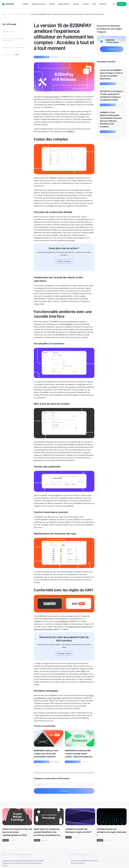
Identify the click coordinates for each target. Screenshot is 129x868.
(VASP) (83, 671)
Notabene (64, 621)
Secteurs (86, 4)
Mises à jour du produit (42, 57)
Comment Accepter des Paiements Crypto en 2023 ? (79, 831)
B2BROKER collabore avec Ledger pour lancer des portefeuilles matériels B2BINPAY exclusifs (46, 754)
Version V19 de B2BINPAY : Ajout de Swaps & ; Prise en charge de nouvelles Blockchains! (111, 74)
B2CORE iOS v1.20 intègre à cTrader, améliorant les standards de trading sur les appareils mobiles (112, 96)
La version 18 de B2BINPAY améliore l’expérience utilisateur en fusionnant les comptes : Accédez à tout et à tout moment (67, 14)
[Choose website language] (114, 4)
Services (76, 4)
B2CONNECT (55, 57)
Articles (6, 840)
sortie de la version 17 (52, 97)
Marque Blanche (64, 4)
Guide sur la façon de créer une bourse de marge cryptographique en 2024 (17, 832)
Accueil (5, 14)
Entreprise (103, 4)
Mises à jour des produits (18, 14)
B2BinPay (71, 131)
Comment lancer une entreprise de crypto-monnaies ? (112, 832)
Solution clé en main (39, 4)
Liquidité (25, 4)
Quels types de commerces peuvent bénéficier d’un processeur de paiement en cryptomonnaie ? (47, 832)
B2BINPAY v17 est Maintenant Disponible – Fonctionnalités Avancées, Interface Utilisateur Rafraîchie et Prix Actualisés (111, 120)
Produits (52, 4)
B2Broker (68, 324)
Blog (94, 4)
